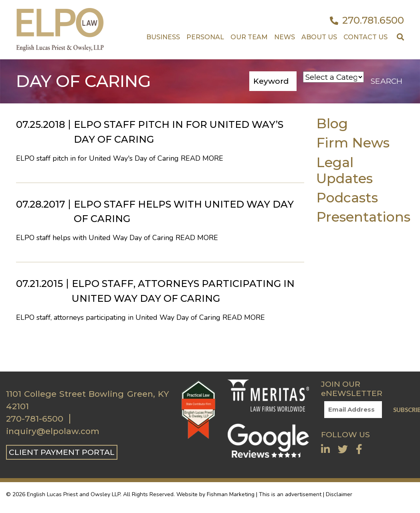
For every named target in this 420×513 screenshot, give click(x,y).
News (285, 37)
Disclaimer (339, 494)
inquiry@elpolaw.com (53, 431)
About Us (319, 37)
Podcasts (347, 197)
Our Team (249, 37)
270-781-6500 (35, 419)
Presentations (363, 217)
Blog (332, 123)
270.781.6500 (367, 20)
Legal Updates (344, 170)
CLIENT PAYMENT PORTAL (62, 452)
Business (163, 37)
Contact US (365, 37)
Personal (205, 37)
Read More (202, 158)
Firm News (353, 142)
